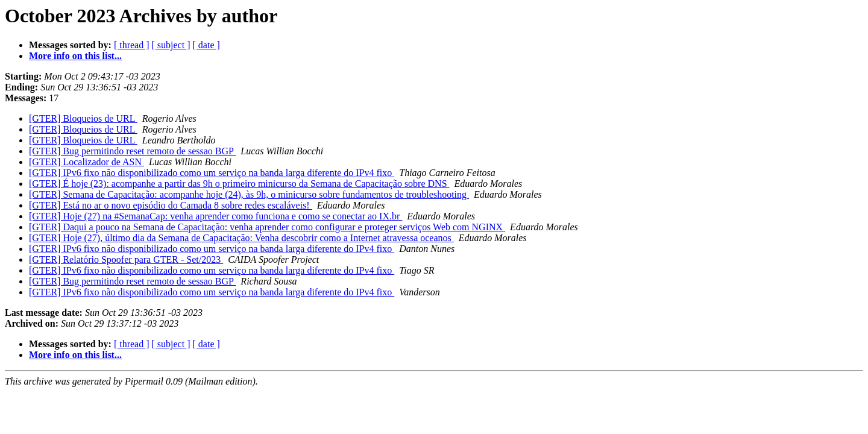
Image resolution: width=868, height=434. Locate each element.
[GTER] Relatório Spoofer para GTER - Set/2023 (126, 259)
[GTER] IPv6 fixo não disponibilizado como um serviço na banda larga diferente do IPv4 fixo (212, 173)
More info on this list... (75, 56)
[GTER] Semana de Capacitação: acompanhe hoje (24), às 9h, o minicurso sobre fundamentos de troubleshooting (249, 194)
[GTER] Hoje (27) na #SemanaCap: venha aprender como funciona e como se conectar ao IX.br (215, 216)
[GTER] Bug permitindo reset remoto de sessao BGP (132, 151)
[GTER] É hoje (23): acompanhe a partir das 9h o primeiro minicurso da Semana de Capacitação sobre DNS (239, 184)
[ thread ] (132, 45)
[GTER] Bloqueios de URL (83, 118)
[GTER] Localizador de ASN (86, 162)
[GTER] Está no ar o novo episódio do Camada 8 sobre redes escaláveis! (171, 205)
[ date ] (206, 45)
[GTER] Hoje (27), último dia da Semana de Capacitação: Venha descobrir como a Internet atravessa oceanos (241, 238)
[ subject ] (171, 45)
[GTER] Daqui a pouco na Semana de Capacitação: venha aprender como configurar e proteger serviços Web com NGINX (267, 227)
